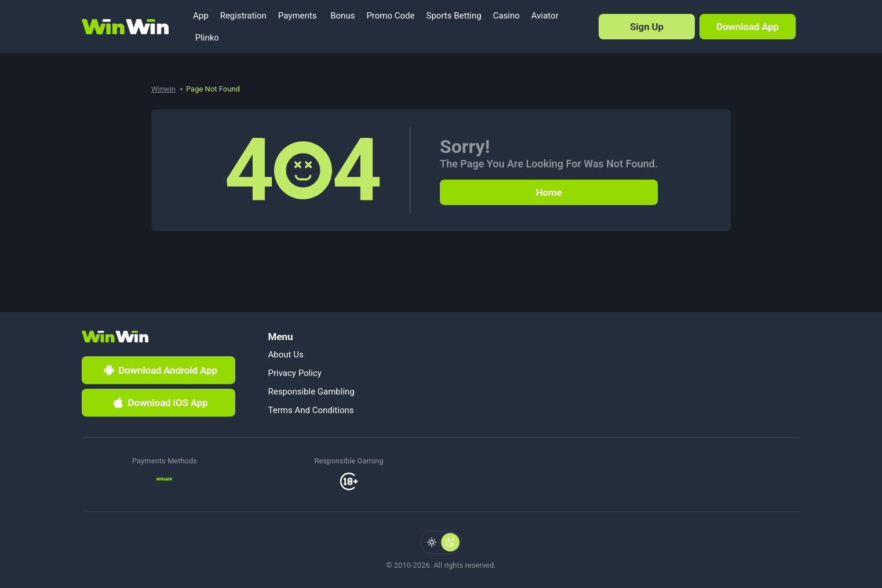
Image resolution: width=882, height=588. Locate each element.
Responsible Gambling (311, 392)
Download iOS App (159, 403)
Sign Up (647, 27)
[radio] (432, 542)
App (201, 16)
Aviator (545, 16)
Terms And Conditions (311, 410)
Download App (748, 27)
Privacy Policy (295, 373)
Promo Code (390, 16)
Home (549, 192)
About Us (286, 355)
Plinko (206, 38)
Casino (506, 16)
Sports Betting (454, 16)
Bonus (341, 16)
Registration (243, 16)
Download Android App (160, 370)
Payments (298, 16)
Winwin (163, 89)
